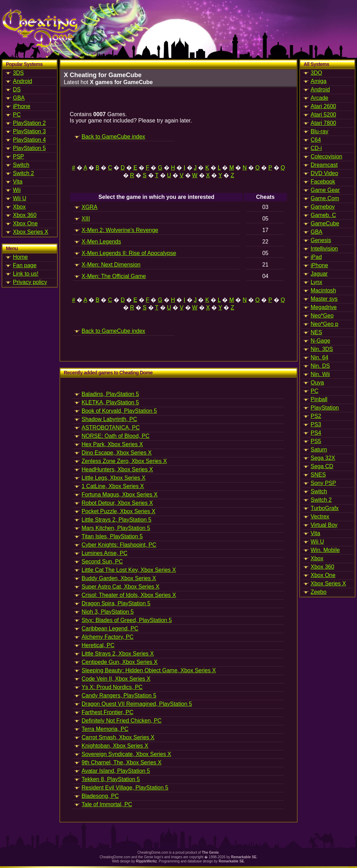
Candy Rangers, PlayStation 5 (119, 695)
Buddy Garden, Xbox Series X (119, 578)
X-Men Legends (101, 242)
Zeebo (318, 592)
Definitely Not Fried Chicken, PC (121, 721)
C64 (316, 140)
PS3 (316, 424)
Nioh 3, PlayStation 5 (108, 612)
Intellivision (324, 249)
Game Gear (325, 190)
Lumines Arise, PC (105, 553)
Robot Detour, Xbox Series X (117, 503)
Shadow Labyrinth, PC (109, 419)
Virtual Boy (324, 525)
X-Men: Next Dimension (111, 265)
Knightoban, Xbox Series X (115, 746)
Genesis (321, 240)
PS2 (316, 416)
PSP (18, 156)
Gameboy (323, 207)
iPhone (22, 106)
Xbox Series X (31, 232)
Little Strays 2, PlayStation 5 (116, 520)
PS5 (316, 441)
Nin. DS (320, 366)
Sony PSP (323, 483)
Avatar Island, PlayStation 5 (116, 771)
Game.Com (325, 198)
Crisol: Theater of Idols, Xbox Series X (129, 595)
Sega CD (322, 466)
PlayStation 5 (29, 148)
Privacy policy (30, 282)
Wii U (20, 198)
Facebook (323, 182)
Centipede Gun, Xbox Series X (120, 662)
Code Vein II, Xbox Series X (116, 679)
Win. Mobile (325, 550)
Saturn (319, 450)
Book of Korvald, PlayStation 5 (119, 411)
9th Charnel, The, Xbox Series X (121, 762)
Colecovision (326, 156)
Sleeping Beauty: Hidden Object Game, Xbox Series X (149, 670)
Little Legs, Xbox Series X (113, 478)
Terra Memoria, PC (105, 729)
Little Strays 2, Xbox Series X (118, 654)
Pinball (319, 399)
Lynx (316, 282)
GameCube (325, 223)
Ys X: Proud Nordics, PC (112, 687)
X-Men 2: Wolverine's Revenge (120, 230)
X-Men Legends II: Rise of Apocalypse (129, 253)
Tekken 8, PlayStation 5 (111, 779)
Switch (21, 165)
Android (22, 81)
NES (316, 332)
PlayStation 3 (29, 131)
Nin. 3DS (322, 349)
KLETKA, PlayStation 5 (110, 402)
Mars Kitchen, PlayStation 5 (116, 528)
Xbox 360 (25, 215)
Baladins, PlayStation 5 (110, 394)
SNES (318, 475)
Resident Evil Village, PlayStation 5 (125, 788)
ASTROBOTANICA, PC (111, 428)
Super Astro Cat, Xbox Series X (120, 587)
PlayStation (325, 408)
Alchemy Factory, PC (108, 637)
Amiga (318, 81)
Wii (17, 190)
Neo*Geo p (324, 324)
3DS (18, 73)
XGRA (89, 207)
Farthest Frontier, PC (108, 712)
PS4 (316, 433)
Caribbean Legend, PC (110, 628)
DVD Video (324, 173)
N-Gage (320, 341)
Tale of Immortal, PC (107, 804)
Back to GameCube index (113, 137)
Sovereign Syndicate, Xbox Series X (126, 754)
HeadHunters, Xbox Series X (117, 469)
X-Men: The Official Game (114, 276)
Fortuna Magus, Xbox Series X (120, 495)
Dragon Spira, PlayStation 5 (116, 603)
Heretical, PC (98, 645)
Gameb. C (323, 215)
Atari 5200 (323, 115)
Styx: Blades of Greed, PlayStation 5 (127, 620)
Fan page (25, 265)
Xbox (19, 207)
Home (20, 257)
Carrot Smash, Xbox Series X (118, 737)
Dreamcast (324, 165)
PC (17, 115)
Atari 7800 (323, 123)
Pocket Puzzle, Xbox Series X (119, 511)
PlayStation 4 (29, 140)
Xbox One (25, 223)
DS (17, 89)
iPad (316, 257)
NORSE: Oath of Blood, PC (116, 436)
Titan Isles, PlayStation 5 (112, 536)
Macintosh (323, 290)
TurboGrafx (325, 508)
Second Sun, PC (102, 562)
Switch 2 (23, 173)
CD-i (316, 148)
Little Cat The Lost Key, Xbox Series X (129, 570)
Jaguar (319, 274)
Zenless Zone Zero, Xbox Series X (124, 461)
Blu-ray (320, 131)
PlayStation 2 (29, 123)
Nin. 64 (320, 357)
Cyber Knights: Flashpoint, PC (119, 545)
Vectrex (320, 517)
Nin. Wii (320, 374)
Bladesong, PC (100, 796)
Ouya (317, 383)
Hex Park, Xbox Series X (112, 444)
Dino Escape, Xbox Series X (117, 453)
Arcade (320, 98)
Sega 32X (323, 458)
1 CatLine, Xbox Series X (113, 486)
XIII (86, 219)
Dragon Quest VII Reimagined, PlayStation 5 (137, 704)
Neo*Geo (322, 316)
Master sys (324, 299)
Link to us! (26, 274)
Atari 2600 (323, 106)
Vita (18, 182)
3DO (316, 73)
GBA (19, 98)
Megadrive (324, 307)
